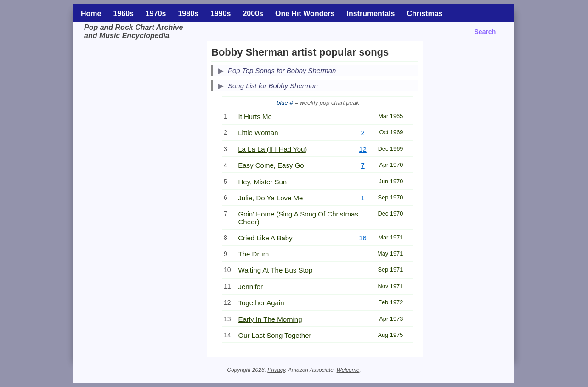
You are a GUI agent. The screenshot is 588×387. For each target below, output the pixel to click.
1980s (188, 14)
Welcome (348, 370)
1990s (221, 14)
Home (91, 14)
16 (363, 238)
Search (485, 32)
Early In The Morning (270, 319)
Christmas (424, 14)
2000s (253, 14)
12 (363, 149)
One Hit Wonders (305, 14)
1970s (156, 14)
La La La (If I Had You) (272, 149)
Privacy (276, 370)
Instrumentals (370, 14)
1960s (123, 14)
